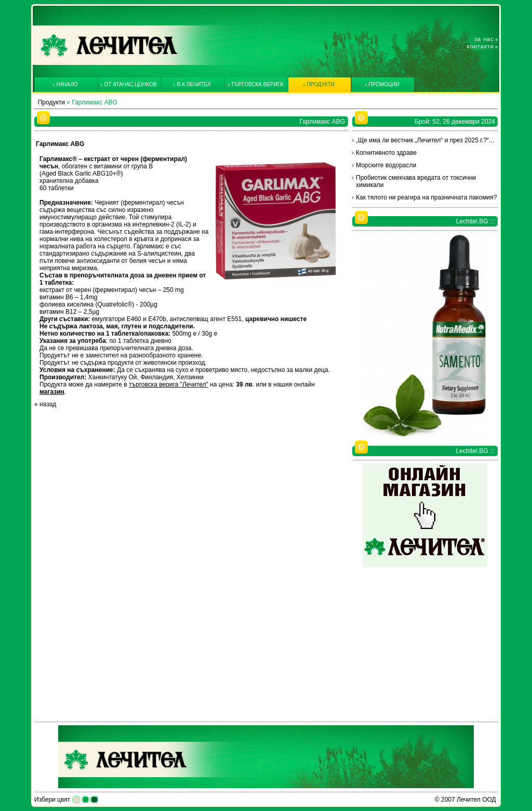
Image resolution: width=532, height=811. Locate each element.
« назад (45, 404)
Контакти (481, 46)
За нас (484, 39)
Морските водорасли (386, 165)
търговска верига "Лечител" (169, 384)
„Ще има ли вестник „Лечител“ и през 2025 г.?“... (425, 140)
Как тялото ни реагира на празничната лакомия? (426, 197)
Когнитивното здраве (386, 153)
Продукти (51, 102)
